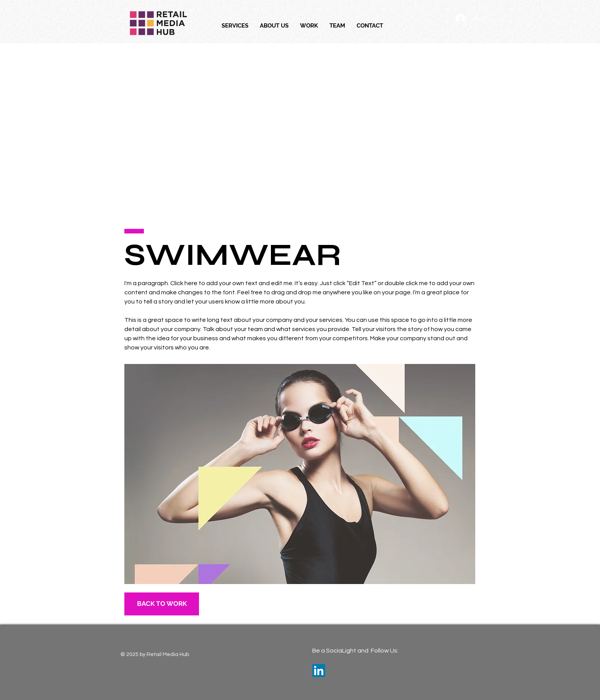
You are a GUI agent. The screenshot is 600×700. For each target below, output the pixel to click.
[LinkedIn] (319, 671)
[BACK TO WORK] (162, 604)
